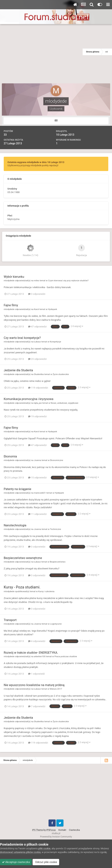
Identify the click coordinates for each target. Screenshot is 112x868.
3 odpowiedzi (37, 294)
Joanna (37, 460)
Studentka (39, 374)
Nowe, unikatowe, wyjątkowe (64, 403)
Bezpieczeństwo (58, 562)
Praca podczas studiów (66, 656)
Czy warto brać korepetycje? (22, 338)
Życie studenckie (61, 374)
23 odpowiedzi (37, 359)
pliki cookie (44, 848)
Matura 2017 (56, 689)
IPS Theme (38, 830)
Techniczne (56, 529)
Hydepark (52, 309)
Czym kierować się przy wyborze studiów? (68, 281)
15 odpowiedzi (37, 478)
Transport (10, 620)
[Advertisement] (41, 52)
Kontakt (62, 830)
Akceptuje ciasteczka (16, 862)
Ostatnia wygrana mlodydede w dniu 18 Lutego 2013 (36, 162)
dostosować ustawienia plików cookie (20, 852)
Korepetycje (55, 342)
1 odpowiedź (36, 674)
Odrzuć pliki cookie (46, 862)
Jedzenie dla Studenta (18, 370)
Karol (36, 309)
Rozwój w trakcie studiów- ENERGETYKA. (31, 653)
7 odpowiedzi (37, 706)
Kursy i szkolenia (46, 591)
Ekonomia (10, 456)
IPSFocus (51, 830)
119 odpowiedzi (38, 388)
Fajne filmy (11, 305)
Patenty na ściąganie (17, 489)
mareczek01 (40, 493)
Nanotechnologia (15, 525)
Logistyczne (56, 624)
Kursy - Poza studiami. (22, 587)
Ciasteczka (75, 830)
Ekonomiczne (57, 460)
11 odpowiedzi (37, 514)
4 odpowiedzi (37, 641)
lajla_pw (38, 403)
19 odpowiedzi (37, 416)
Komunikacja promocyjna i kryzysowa (29, 399)
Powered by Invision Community (56, 837)
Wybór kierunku (14, 277)
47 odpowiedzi (37, 327)
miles (36, 281)
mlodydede (9, 281)
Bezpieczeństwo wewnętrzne (23, 558)
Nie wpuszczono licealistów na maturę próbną (34, 685)
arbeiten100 (40, 656)
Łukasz (37, 342)
